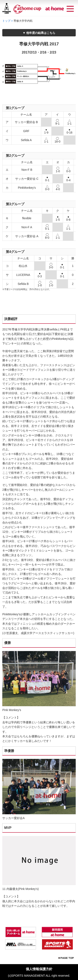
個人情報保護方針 (39, 969)
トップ (6, 21)
